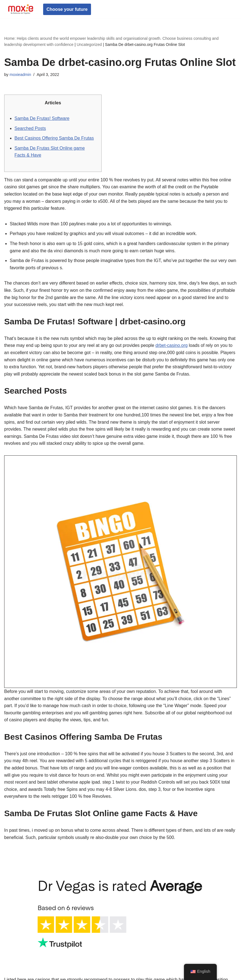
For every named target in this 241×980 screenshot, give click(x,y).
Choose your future (67, 9)
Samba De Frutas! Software (42, 118)
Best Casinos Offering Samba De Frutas (54, 138)
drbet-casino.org (171, 345)
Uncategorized (89, 45)
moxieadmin (20, 75)
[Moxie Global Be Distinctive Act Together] (21, 9)
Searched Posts (30, 128)
